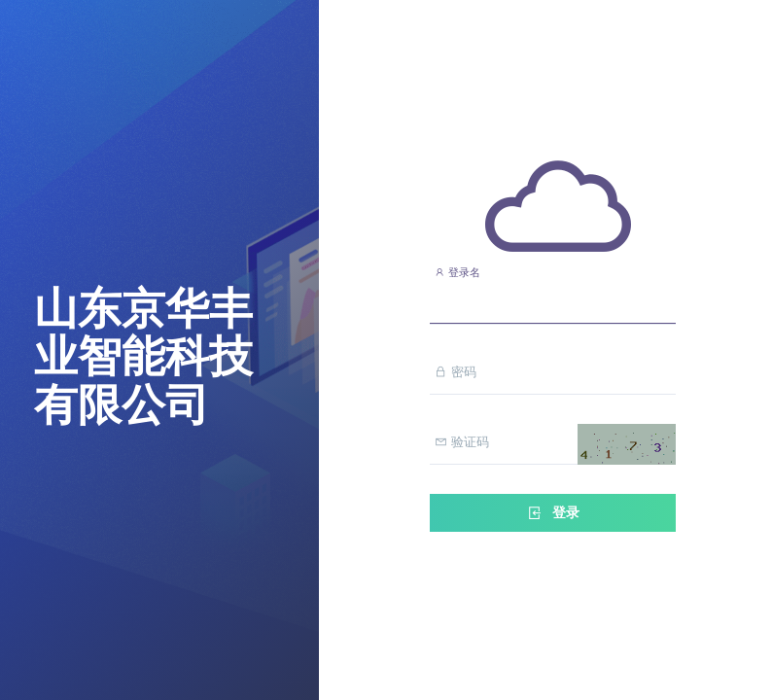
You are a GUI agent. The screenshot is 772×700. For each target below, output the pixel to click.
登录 (552, 513)
